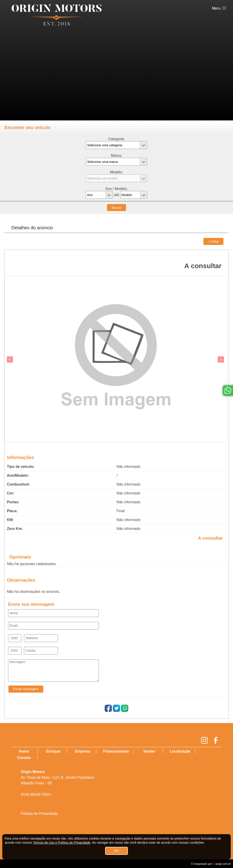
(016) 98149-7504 (35, 794)
